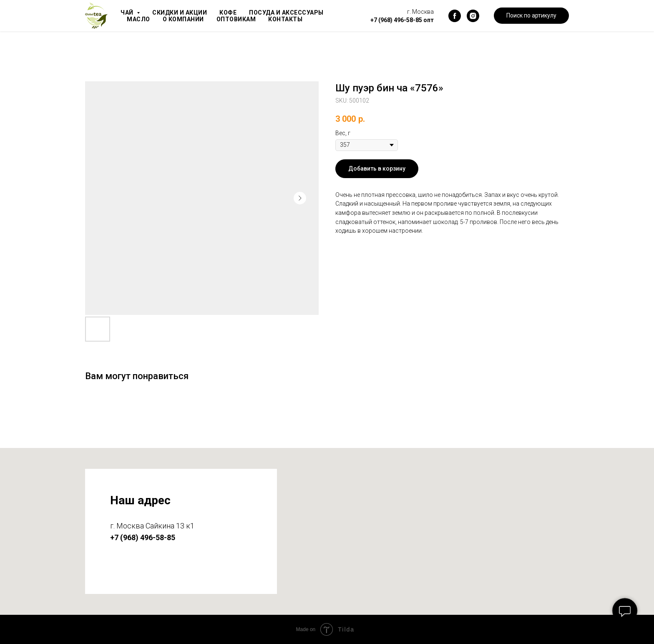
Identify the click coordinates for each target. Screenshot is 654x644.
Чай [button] (128, 13)
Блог (330, 19)
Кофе (232, 13)
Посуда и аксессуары (293, 13)
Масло (139, 19)
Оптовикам (240, 19)
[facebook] (455, 16)
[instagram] (473, 16)
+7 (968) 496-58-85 (396, 20)
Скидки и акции (182, 13)
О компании (185, 19)
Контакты (291, 19)
